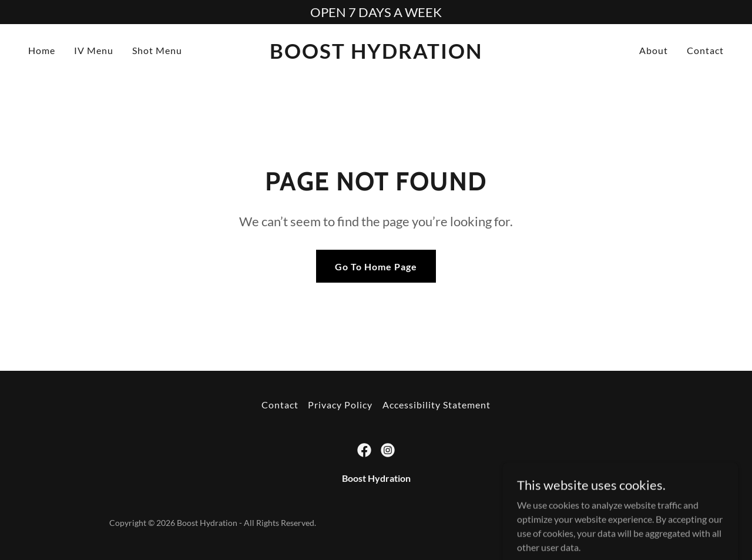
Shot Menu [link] (157, 50)
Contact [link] (705, 50)
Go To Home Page (376, 266)
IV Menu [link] (94, 50)
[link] (376, 55)
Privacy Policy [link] (340, 405)
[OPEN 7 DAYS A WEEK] (376, 12)
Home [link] (42, 50)
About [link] (654, 50)
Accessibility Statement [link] (437, 405)
